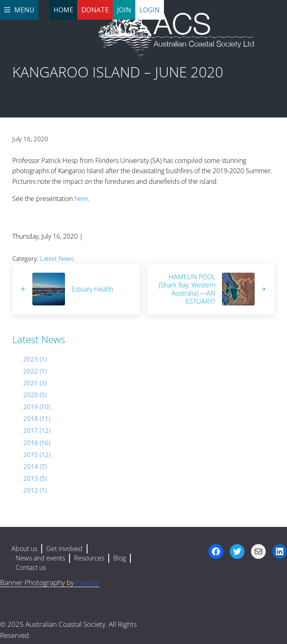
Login (150, 10)
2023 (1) (35, 359)
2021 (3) (35, 383)
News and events (40, 558)
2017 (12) (37, 430)
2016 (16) (37, 443)
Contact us (31, 567)
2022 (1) (35, 371)
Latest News (57, 258)
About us (24, 549)
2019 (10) (37, 407)
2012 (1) (35, 490)
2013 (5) (35, 478)
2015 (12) (37, 454)
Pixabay (87, 582)
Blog (120, 558)
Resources (89, 558)
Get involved (64, 549)
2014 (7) (35, 466)
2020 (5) (35, 395)
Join (124, 10)
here (81, 199)
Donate (95, 10)
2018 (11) (37, 418)
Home (63, 10)
